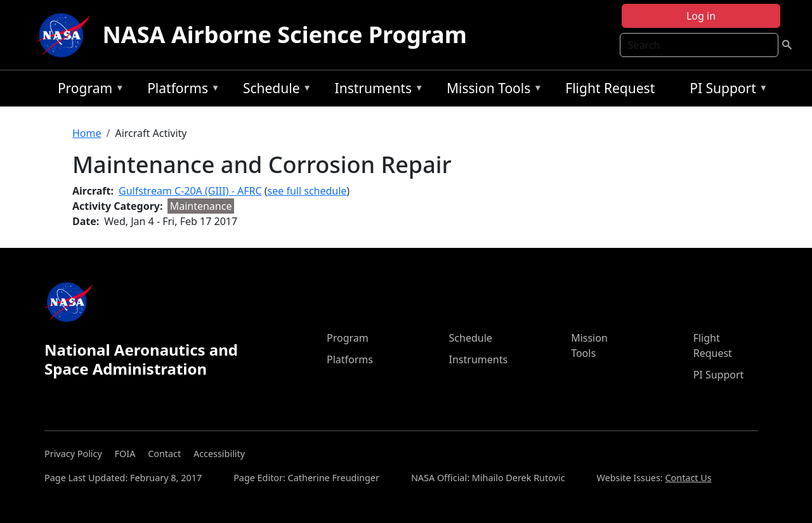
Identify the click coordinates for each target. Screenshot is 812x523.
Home (87, 133)
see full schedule (307, 191)
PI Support (725, 90)
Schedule (274, 90)
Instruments (376, 90)
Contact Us (688, 478)
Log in (701, 16)
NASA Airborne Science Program (285, 35)
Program (88, 90)
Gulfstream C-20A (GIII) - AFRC (190, 191)
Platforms (180, 90)
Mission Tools (491, 90)
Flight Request (610, 88)
